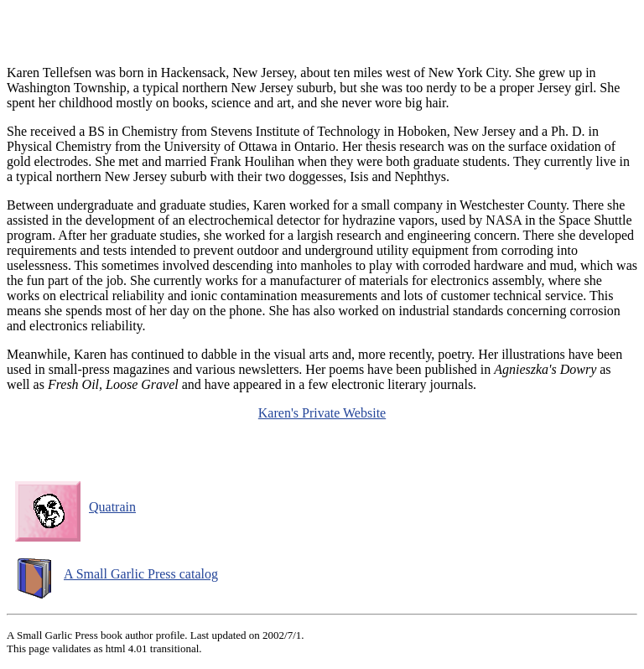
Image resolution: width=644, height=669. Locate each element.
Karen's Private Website (322, 413)
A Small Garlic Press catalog (117, 574)
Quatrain (75, 507)
